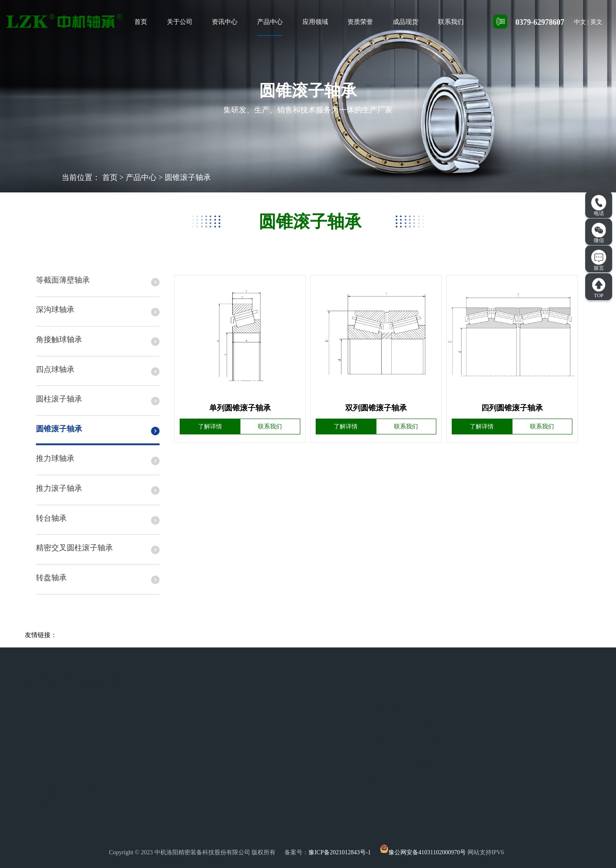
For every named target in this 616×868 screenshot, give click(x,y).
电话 (599, 206)
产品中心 (270, 22)
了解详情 (210, 427)
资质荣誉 (360, 22)
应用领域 (315, 22)
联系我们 (451, 22)
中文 (580, 22)
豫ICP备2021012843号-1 (339, 852)
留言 (599, 260)
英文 (596, 22)
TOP (599, 288)
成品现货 (406, 22)
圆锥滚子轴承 (188, 177)
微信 (599, 233)
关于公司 (180, 22)
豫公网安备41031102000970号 (423, 852)
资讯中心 (225, 22)
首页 (141, 22)
